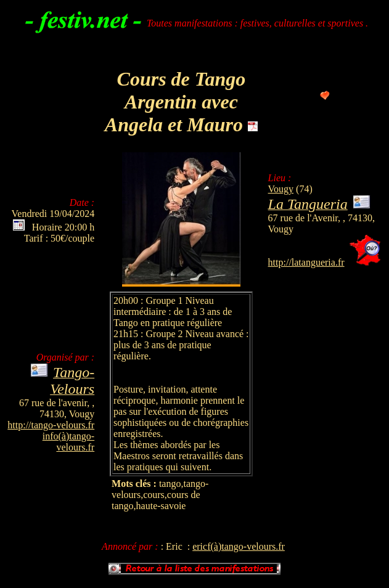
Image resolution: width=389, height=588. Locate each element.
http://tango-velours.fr (51, 425)
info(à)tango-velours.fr (68, 442)
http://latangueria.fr (306, 262)
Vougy (281, 189)
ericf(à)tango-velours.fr (239, 546)
